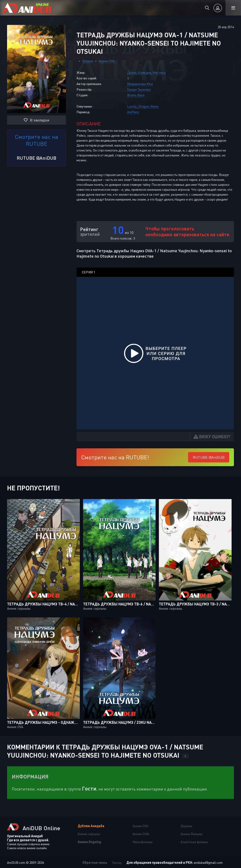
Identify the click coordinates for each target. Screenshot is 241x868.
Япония (88, 61)
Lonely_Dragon (138, 106)
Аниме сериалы (89, 834)
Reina (154, 106)
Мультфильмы (143, 842)
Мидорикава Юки (140, 84)
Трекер (117, 862)
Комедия (145, 72)
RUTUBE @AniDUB (36, 158)
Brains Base (136, 95)
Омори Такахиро (139, 89)
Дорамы (186, 826)
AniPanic (133, 112)
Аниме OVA (107, 61)
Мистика (159, 72)
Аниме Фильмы (191, 834)
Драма (132, 72)
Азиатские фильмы (194, 842)
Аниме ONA (141, 834)
